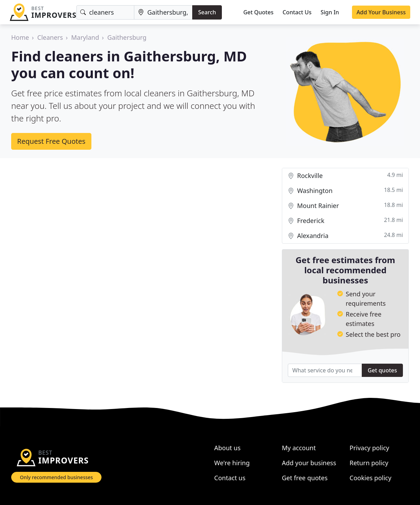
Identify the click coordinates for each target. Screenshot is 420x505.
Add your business (309, 463)
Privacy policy (369, 448)
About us (227, 448)
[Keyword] (105, 12)
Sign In (330, 12)
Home (20, 37)
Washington (345, 191)
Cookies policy (370, 478)
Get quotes (382, 370)
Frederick (345, 221)
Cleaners (50, 37)
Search (207, 12)
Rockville (345, 176)
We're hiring (232, 463)
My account (299, 448)
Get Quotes (258, 12)
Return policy (369, 463)
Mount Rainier (345, 206)
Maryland (85, 37)
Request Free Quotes (51, 141)
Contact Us (297, 12)
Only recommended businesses (56, 477)
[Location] (163, 12)
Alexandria (345, 236)
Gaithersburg (127, 37)
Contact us (230, 478)
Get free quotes (305, 478)
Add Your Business (381, 12)
